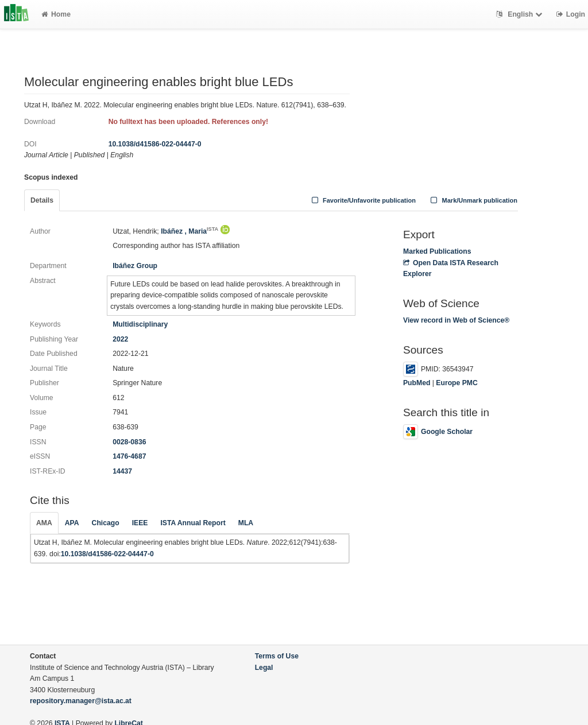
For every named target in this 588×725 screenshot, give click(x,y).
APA (72, 523)
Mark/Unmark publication (473, 200)
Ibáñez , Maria (189, 231)
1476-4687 (129, 456)
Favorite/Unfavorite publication (362, 200)
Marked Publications (437, 251)
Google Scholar (438, 432)
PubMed (417, 383)
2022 (120, 339)
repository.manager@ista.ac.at (81, 701)
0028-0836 (129, 442)
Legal (264, 668)
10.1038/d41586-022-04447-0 (155, 144)
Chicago (106, 523)
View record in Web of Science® (456, 320)
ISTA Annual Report (193, 523)
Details (42, 200)
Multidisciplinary (140, 324)
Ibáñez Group (135, 266)
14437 (122, 471)
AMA (44, 523)
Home (56, 14)
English (521, 14)
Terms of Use (277, 656)
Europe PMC (457, 383)
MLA (246, 523)
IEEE (140, 523)
